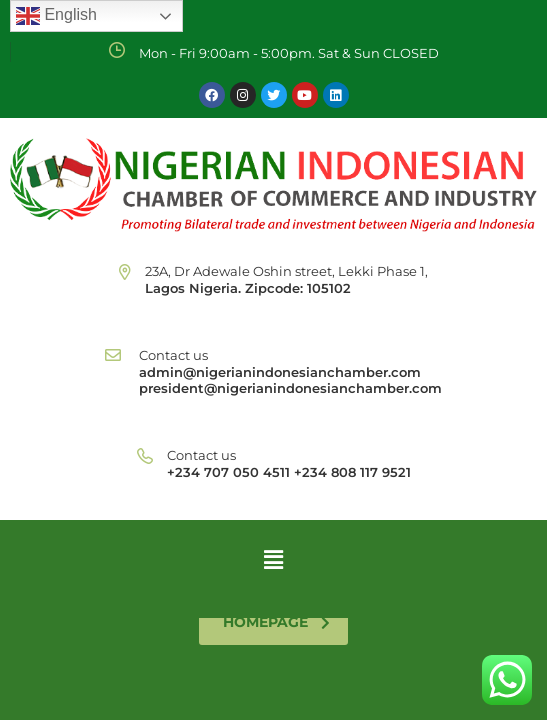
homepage (276, 622)
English (56, 16)
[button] (273, 559)
